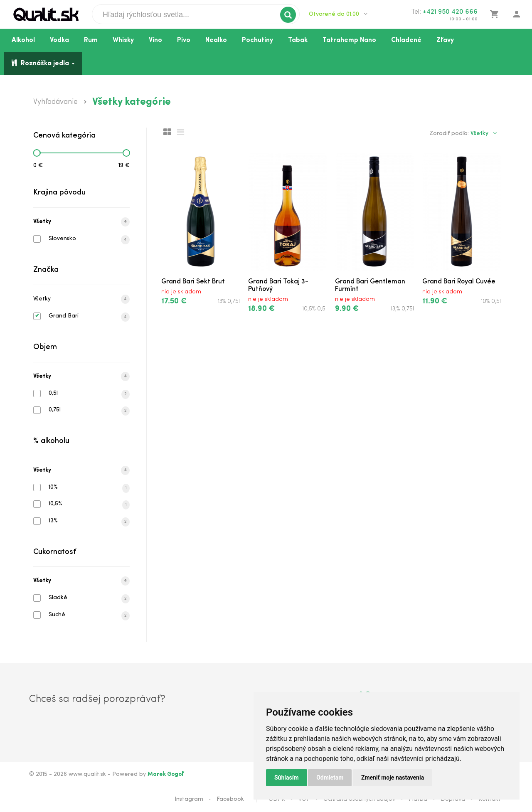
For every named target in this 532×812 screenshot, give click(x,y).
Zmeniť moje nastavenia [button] (393, 778)
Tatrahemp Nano (349, 40)
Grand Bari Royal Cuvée (459, 282)
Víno (155, 40)
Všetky (81, 222)
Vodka (59, 40)
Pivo (184, 40)
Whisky (123, 40)
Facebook (230, 799)
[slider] (37, 153)
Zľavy (445, 40)
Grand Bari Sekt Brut (193, 282)
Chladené (406, 40)
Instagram (189, 799)
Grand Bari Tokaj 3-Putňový (278, 285)
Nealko (216, 40)
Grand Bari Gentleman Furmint (370, 285)
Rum (91, 40)
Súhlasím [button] (287, 778)
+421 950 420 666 (450, 12)
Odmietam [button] (330, 778)
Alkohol (23, 40)
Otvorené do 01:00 (338, 14)
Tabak (298, 40)
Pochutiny (257, 40)
